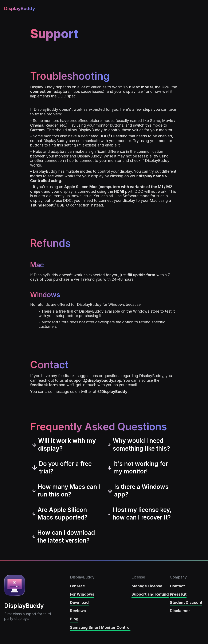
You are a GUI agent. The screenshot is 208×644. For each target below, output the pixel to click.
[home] (19, 8)
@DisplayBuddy (112, 392)
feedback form (44, 385)
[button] (200, 9)
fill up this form (141, 275)
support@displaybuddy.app (95, 380)
